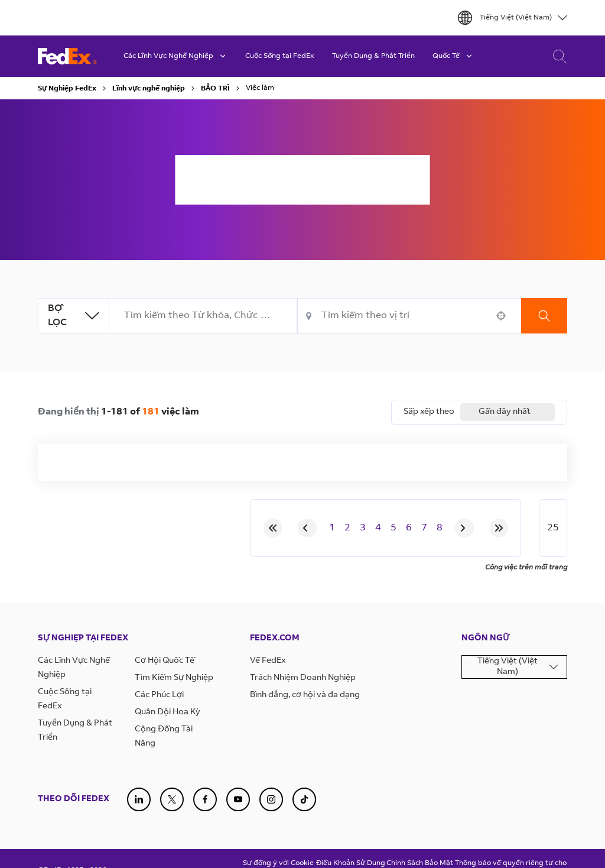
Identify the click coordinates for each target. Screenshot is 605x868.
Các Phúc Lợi (159, 695)
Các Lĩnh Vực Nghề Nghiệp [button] (175, 56)
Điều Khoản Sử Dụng (351, 863)
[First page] (273, 528)
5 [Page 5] (393, 528)
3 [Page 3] (363, 528)
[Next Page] (464, 528)
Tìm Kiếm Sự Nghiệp (174, 678)
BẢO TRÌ (215, 89)
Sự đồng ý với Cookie (278, 863)
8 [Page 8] (440, 528)
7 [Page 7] (424, 528)
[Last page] (499, 528)
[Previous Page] (307, 528)
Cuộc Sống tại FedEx (280, 56)
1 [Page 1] (332, 528)
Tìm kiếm (544, 316)
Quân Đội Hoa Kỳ (167, 712)
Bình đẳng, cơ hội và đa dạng (305, 695)
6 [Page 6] (409, 528)
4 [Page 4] (378, 528)
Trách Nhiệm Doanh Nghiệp (303, 678)
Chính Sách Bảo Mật (420, 863)
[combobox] (203, 316)
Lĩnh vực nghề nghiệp (149, 89)
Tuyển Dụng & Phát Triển (373, 56)
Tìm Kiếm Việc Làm (557, 56)
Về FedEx (268, 661)
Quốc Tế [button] (453, 56)
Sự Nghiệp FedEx (67, 89)
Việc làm (260, 88)
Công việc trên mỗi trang (526, 568)
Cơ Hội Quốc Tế (165, 661)
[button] (501, 316)
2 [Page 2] (347, 528)
